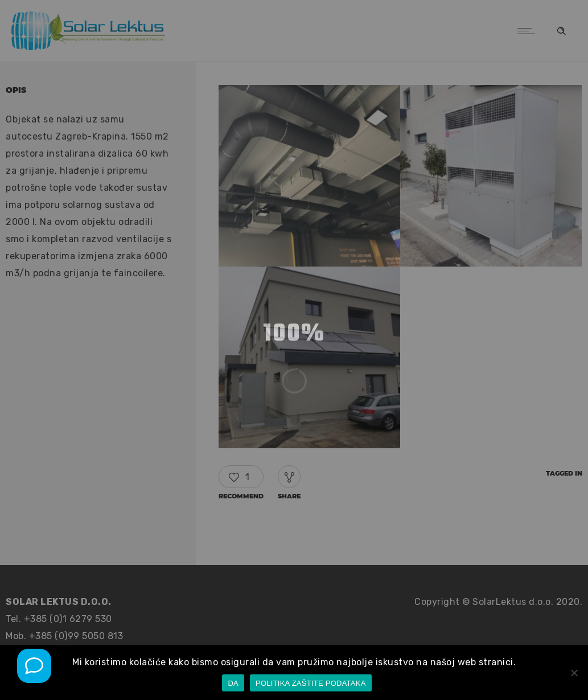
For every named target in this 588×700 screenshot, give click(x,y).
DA (233, 683)
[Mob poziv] (34, 666)
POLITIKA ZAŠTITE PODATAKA (311, 683)
